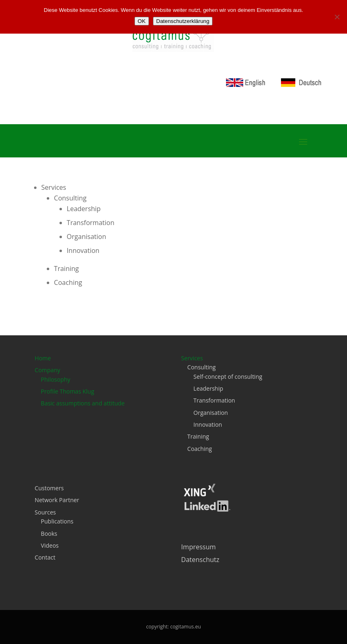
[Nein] (337, 17)
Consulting (70, 198)
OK (142, 21)
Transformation (91, 223)
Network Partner (57, 500)
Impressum (199, 547)
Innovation (83, 250)
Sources (46, 512)
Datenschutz (200, 560)
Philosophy (56, 379)
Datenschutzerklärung (183, 21)
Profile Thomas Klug (68, 391)
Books (49, 534)
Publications (57, 521)
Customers (49, 488)
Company (48, 370)
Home (43, 358)
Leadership (84, 209)
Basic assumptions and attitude (83, 403)
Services (54, 187)
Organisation (87, 237)
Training (67, 269)
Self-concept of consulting (228, 377)
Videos (50, 545)
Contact (45, 557)
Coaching (68, 282)
